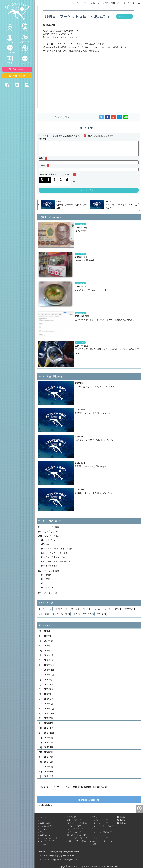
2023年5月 (49, 631)
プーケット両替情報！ (86, 260)
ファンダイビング (74, 829)
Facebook (122, 817)
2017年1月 (49, 771)
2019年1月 (49, 704)
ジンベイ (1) (88, 614)
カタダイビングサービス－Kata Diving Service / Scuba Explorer (74, 787)
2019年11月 (49, 670)
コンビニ (50, 583)
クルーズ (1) (44, 614)
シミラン (50, 544)
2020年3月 (49, 655)
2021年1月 (49, 641)
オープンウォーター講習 (56, 553)
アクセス (25, 49)
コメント (43, 139)
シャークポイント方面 (55, 557)
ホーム (42, 817)
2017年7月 (49, 747)
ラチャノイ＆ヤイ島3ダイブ (58, 561)
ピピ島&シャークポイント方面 (59, 548)
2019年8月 (49, 684)
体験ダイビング (73, 820)
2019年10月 (49, 675)
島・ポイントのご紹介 (76, 835)
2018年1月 (49, 718)
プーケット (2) (45, 609)
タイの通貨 (80, 231)
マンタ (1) (101, 614)
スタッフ (10, 39)
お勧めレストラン (54, 575)
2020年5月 (49, 650)
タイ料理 (50, 587)
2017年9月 (49, 737)
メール (44, 165)
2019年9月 (49, 679)
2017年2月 (49, 766)
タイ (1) (76, 614)
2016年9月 (49, 776)
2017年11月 (49, 728)
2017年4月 (49, 757)
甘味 (48, 579)
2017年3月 (49, 762)
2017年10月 (49, 733)
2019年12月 (49, 665)
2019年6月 (49, 689)
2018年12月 (49, 708)
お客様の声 (25, 39)
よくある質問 (10, 49)
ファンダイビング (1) (81, 609)
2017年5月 (49, 752)
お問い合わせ (17, 76)
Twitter (121, 820)
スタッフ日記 (51, 592)
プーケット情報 (80, 224)
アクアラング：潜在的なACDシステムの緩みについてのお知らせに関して (107, 351)
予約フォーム (17, 69)
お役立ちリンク (80, 313)
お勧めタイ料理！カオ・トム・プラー (93, 290)
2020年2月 (49, 660)
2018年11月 (49, 713)
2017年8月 (49, 742)
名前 (43, 158)
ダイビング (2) (61, 609)
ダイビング (10, 27)
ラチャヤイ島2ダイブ (55, 566)
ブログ (10, 60)
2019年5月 (49, 694)
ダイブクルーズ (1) (61, 614)
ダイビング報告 (80, 342)
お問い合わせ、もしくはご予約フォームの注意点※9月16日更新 (105, 319)
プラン (25, 27)
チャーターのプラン (101, 838)
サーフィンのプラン (101, 823)
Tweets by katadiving (45, 805)
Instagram (122, 823)
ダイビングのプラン (101, 820)
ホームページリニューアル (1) (108, 609)
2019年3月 (49, 699)
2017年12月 (49, 723)
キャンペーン (25, 60)
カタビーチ (51, 540)
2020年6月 (49, 645)
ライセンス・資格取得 (76, 823)
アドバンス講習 (52, 527)
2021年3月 (49, 636)
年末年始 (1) (130, 609)
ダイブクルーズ (73, 832)
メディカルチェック (48, 838)
